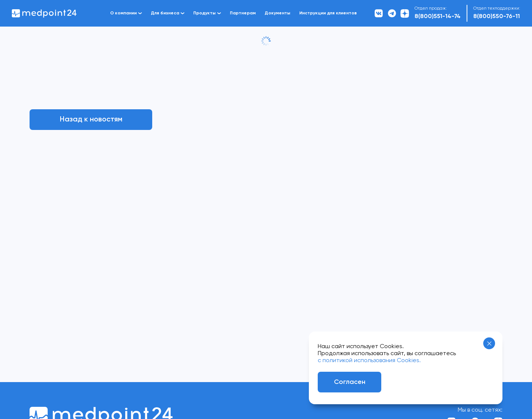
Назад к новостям (91, 120)
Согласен (350, 382)
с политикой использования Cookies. (369, 361)
